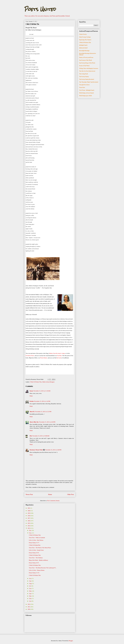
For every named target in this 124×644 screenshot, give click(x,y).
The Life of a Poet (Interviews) (87, 71)
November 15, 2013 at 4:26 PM (47, 422)
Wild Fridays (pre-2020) (85, 96)
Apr (30, 594)
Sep (30, 581)
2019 (29, 513)
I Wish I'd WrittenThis (35, 545)
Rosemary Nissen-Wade (36, 450)
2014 (29, 526)
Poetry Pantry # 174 (34, 573)
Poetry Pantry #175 (34, 563)
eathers (51, 353)
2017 (29, 518)
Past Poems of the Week (86, 60)
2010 (29, 609)
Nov (31, 533)
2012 (29, 604)
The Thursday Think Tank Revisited (89, 82)
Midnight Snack (83, 45)
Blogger (71, 641)
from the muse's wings (59, 353)
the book (59, 358)
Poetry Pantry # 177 (34, 543)
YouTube (59, 356)
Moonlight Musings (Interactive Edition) (88, 54)
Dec (30, 530)
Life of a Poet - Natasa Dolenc (37, 570)
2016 (29, 521)
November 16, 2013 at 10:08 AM (41, 436)
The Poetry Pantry (84, 77)
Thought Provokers (84, 85)
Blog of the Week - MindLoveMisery (38, 560)
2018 (29, 516)
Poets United (40, 9)
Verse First (82, 87)
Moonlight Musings (84, 51)
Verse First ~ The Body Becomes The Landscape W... (43, 568)
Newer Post (29, 494)
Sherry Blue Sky (34, 422)
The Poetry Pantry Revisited (87, 79)
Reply (31, 396)
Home (50, 494)
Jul (30, 586)
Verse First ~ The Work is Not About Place (40, 548)
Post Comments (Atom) (53, 501)
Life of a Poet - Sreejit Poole (36, 550)
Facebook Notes (30, 356)
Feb (30, 598)
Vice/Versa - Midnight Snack (87, 90)
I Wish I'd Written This (36, 382)
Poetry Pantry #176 (34, 553)
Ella (31, 436)
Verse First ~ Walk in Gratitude (37, 538)
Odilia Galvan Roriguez (48, 382)
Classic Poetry (83, 34)
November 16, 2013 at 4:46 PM (53, 450)
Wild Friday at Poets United (86, 93)
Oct (30, 578)
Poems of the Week (84, 66)
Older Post (71, 494)
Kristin (32, 401)
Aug (31, 583)
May (31, 591)
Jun (30, 588)
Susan (31, 391)
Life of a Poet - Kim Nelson (36, 540)
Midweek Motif (83, 48)
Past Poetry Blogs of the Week (87, 63)
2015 (29, 523)
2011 (29, 607)
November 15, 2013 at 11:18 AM (42, 391)
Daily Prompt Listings (85, 37)
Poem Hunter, (44, 358)
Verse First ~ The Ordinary (36, 558)
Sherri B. (32, 412)
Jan (30, 601)
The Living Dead (83, 74)
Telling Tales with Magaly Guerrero (89, 68)
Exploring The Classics (85, 40)
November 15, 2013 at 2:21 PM (43, 412)
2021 (29, 508)
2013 (29, 528)
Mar (30, 596)
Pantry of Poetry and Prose (86, 57)
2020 (29, 511)
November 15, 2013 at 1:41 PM (42, 401)
